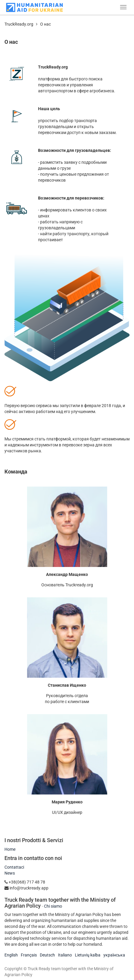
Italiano (65, 955)
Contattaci (14, 867)
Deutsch (47, 955)
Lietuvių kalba (88, 955)
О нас (45, 24)
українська (114, 955)
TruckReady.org (19, 24)
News (10, 873)
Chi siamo (53, 906)
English (11, 955)
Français (29, 955)
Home (10, 849)
